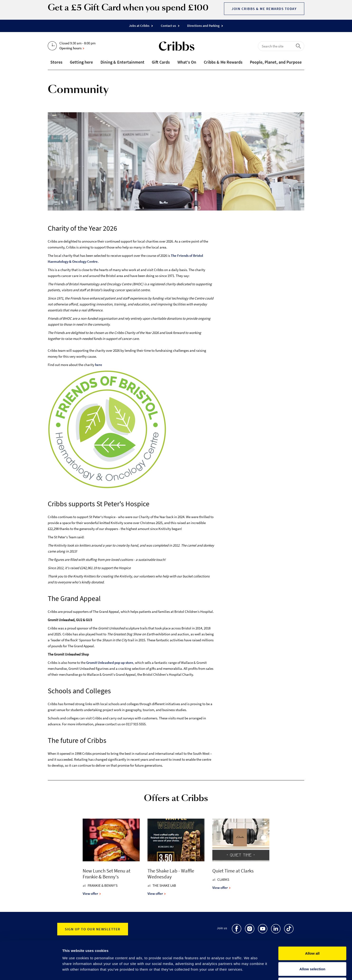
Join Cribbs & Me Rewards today (264, 9)
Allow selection (312, 933)
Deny (312, 949)
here (99, 365)
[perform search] (299, 46)
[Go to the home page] (177, 47)
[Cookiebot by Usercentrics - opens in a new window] (31, 971)
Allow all (312, 918)
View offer (92, 893)
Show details (249, 971)
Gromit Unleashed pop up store (110, 663)
